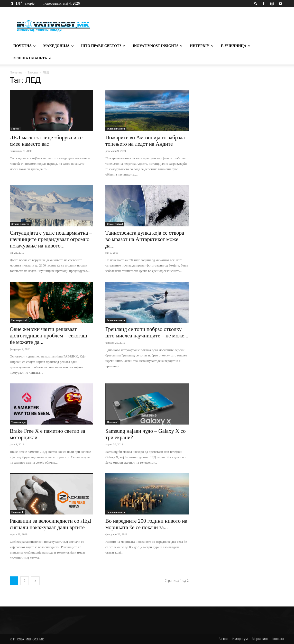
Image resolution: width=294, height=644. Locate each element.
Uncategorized (115, 224)
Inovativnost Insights (158, 46)
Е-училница (236, 46)
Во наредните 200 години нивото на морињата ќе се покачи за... (146, 524)
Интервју (202, 46)
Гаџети (15, 129)
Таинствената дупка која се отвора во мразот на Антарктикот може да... (145, 239)
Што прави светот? (103, 46)
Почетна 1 (113, 422)
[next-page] (35, 581)
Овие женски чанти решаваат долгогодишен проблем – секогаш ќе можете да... (48, 336)
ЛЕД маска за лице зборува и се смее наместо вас (46, 141)
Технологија (18, 422)
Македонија (58, 46)
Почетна (25, 46)
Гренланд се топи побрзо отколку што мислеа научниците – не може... (147, 332)
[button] (256, 3)
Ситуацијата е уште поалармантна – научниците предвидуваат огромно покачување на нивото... (51, 239)
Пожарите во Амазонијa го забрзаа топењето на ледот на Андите (145, 141)
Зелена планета (32, 58)
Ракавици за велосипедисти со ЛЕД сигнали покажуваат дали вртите (50, 524)
